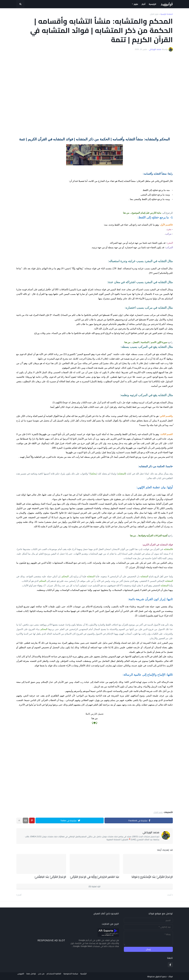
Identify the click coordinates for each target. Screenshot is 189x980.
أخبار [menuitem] (144, 4)
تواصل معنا (31, 976)
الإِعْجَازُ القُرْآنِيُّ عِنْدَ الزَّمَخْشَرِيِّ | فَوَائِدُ (155, 877)
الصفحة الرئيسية (167, 14)
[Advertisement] (95, 94)
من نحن (42, 976)
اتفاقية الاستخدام (56, 976)
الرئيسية (88, 976)
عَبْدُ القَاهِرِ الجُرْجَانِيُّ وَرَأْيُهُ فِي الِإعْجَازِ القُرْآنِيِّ (99, 877)
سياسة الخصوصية (74, 976)
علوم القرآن (154, 14)
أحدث (169, 894)
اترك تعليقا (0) (95, 886)
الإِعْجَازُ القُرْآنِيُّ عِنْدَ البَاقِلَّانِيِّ (53, 877)
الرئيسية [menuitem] (153, 4)
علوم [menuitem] (136, 4)
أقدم (20, 894)
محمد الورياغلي (151, 832)
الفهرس (20, 976)
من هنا (94, 718)
